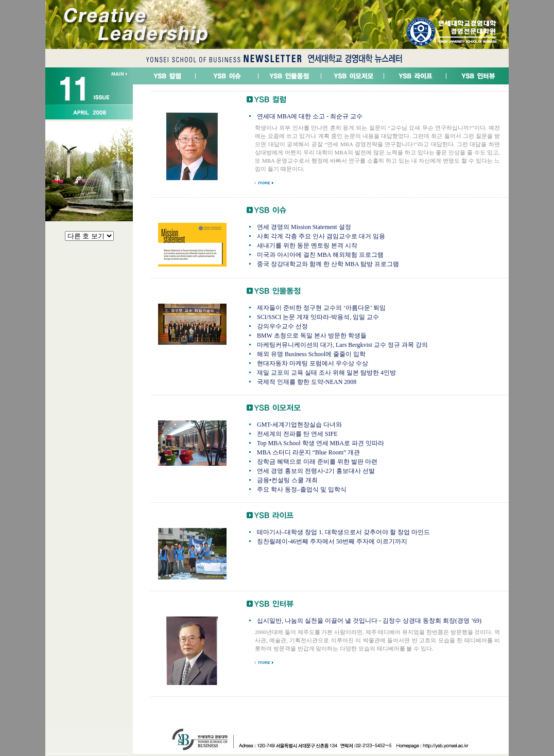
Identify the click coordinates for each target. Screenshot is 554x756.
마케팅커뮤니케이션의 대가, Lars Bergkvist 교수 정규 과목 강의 (342, 345)
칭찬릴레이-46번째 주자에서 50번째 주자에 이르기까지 (332, 541)
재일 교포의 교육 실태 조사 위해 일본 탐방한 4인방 (326, 373)
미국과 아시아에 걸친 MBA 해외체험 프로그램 (320, 255)
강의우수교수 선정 (282, 326)
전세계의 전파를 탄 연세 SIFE (297, 434)
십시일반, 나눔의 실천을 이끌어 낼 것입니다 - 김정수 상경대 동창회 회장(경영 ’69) (369, 621)
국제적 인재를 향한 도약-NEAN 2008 (307, 382)
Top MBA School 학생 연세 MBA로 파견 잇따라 (321, 443)
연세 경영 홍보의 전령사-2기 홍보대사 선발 (316, 471)
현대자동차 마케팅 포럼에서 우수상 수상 (313, 363)
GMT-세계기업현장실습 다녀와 (299, 425)
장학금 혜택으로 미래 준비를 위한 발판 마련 (317, 462)
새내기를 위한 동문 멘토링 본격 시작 (307, 245)
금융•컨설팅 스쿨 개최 (287, 480)
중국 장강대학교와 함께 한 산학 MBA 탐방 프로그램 (328, 264)
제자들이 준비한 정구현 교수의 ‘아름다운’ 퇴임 (321, 308)
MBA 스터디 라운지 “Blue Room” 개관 (308, 452)
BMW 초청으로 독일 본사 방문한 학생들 (312, 336)
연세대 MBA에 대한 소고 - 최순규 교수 (310, 116)
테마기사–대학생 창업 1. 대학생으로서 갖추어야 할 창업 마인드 (343, 532)
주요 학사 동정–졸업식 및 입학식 (302, 489)
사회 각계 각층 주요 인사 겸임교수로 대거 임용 (321, 236)
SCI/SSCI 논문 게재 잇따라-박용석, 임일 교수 (318, 317)
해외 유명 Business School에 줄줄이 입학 (311, 354)
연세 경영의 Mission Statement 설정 (304, 227)
